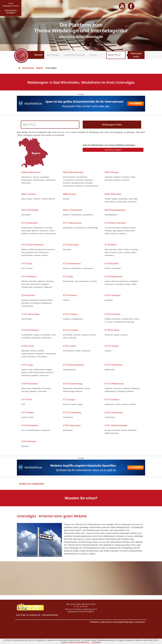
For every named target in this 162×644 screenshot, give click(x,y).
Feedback (94, 622)
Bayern (40, 68)
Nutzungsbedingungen (123, 622)
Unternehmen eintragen (75, 55)
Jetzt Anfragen (53, 55)
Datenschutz (106, 622)
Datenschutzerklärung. (79, 642)
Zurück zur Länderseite (31, 484)
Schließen (96, 642)
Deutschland (26, 68)
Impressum (140, 622)
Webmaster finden (136, 55)
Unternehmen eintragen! (113, 150)
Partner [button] (94, 55)
